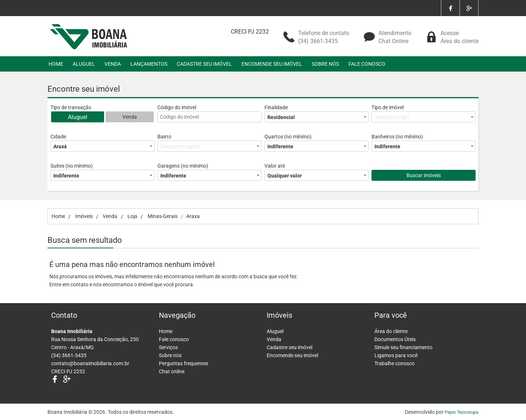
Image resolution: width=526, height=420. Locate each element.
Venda (130, 117)
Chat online (172, 371)
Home (166, 331)
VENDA (113, 64)
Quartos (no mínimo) (288, 137)
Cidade (58, 137)
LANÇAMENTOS (149, 64)
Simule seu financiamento (403, 347)
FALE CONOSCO (367, 64)
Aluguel (78, 117)
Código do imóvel (177, 107)
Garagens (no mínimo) (183, 166)
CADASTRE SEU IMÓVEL (204, 64)
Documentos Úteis (395, 339)
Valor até (275, 166)
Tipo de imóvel (388, 107)
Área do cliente (391, 331)
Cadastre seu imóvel (289, 347)
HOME (56, 64)
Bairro (164, 137)
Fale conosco (174, 339)
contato (79, 285)
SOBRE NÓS (325, 64)
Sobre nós (170, 355)
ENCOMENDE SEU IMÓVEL (272, 64)
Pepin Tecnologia (462, 412)
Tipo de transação (71, 107)
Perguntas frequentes (184, 363)
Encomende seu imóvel (292, 355)
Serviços (168, 347)
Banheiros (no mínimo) (397, 137)
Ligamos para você (396, 355)
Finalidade (276, 107)
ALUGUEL (84, 64)
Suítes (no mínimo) (72, 166)
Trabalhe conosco (394, 363)
